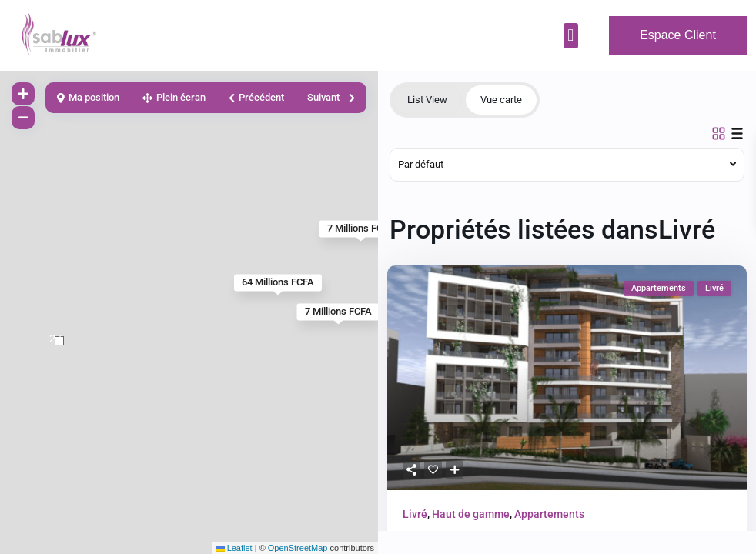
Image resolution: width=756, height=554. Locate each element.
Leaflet (234, 548)
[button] (571, 36)
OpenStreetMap (298, 548)
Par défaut (421, 164)
